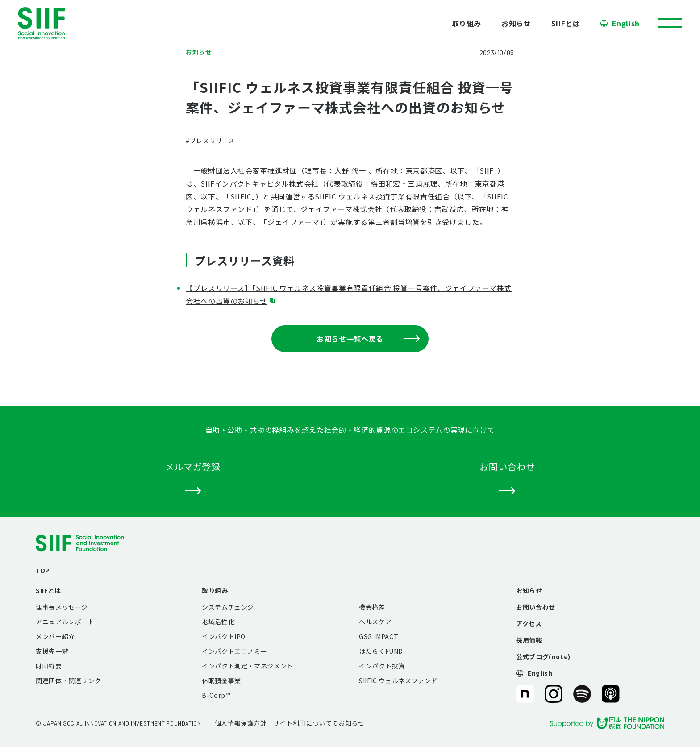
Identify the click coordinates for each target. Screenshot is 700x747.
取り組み (467, 23)
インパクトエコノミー (234, 651)
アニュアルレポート (65, 622)
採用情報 (529, 640)
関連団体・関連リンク (68, 681)
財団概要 (49, 666)
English (626, 23)
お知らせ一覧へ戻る (368, 339)
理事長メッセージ (62, 607)
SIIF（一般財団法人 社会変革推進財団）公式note (524, 694)
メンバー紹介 (55, 636)
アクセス (529, 623)
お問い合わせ (536, 607)
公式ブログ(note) (543, 656)
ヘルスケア (375, 622)
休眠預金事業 (221, 681)
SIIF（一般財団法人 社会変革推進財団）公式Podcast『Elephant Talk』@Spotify (582, 694)
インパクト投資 (382, 666)
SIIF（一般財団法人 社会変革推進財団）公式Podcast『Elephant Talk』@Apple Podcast (611, 694)
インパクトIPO (224, 636)
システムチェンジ (228, 607)
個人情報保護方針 (241, 723)
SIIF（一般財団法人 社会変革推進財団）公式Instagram (554, 694)
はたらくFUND (381, 651)
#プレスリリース (210, 141)
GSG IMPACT (379, 636)
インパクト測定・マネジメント (248, 666)
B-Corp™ (216, 695)
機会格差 (372, 607)
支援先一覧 (52, 651)
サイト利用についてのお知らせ (319, 723)
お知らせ (516, 23)
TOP (43, 570)
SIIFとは (566, 23)
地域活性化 (218, 622)
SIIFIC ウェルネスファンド (398, 681)
